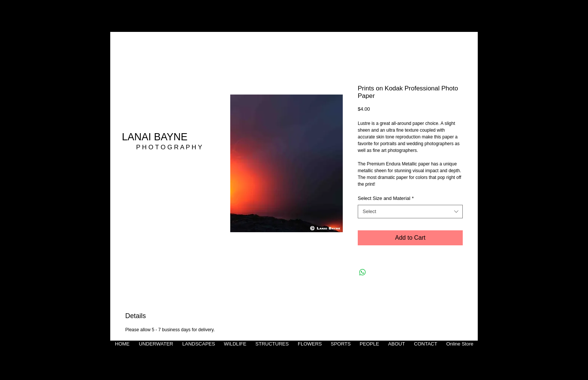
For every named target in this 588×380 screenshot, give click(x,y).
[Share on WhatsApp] (363, 272)
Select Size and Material (386, 198)
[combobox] (410, 212)
